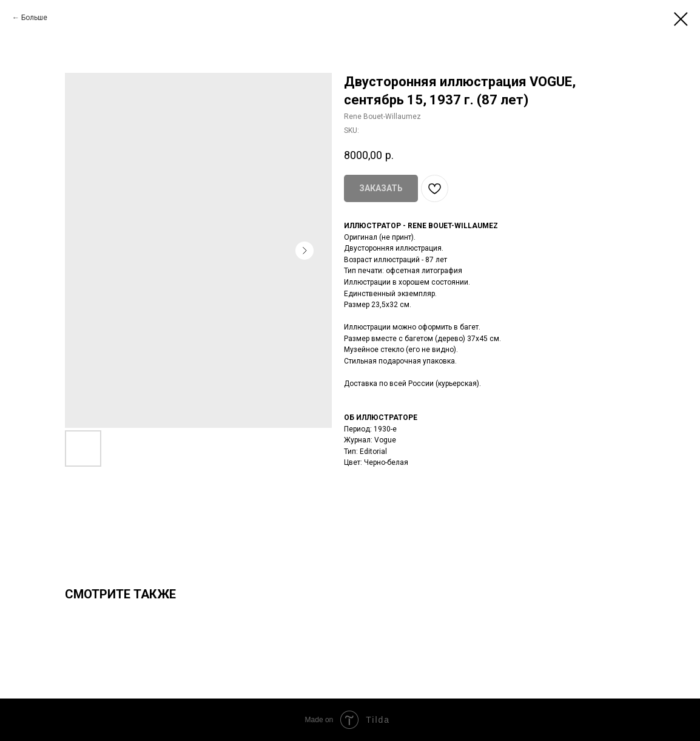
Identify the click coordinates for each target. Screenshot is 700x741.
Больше (34, 18)
